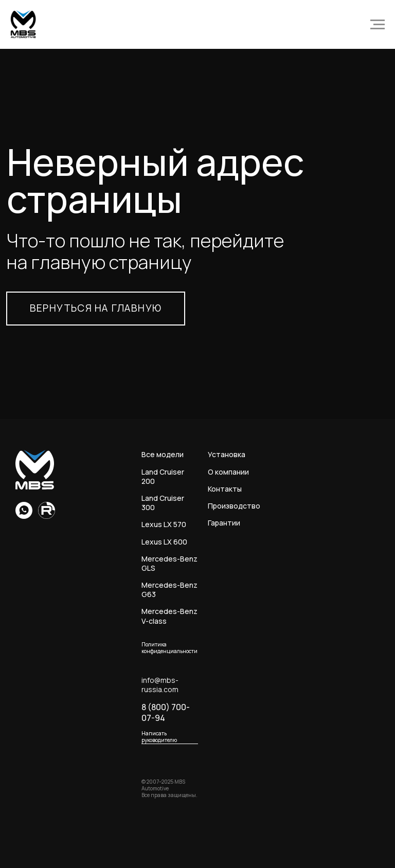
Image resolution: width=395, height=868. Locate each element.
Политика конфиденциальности (169, 648)
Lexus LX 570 (164, 525)
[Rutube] (47, 516)
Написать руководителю (159, 737)
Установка (227, 455)
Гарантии (224, 523)
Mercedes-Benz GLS (169, 564)
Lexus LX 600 (164, 542)
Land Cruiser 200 (163, 477)
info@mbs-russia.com (160, 685)
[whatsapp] (24, 516)
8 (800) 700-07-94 (166, 713)
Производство (234, 506)
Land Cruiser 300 (163, 503)
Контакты (225, 489)
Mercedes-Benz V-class (169, 616)
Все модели (163, 455)
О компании (228, 472)
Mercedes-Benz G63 (169, 590)
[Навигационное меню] (378, 25)
